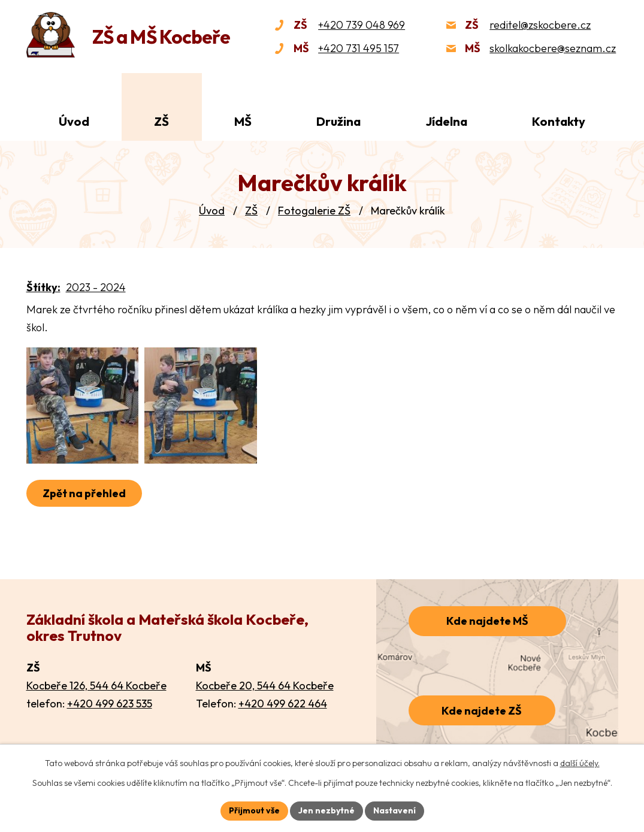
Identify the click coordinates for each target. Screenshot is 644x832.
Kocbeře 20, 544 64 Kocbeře (265, 686)
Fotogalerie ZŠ (314, 211)
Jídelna (447, 121)
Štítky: (43, 287)
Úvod (212, 211)
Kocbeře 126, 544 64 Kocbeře (96, 686)
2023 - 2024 (96, 287)
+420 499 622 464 (283, 704)
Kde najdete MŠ (487, 621)
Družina (338, 121)
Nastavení (394, 810)
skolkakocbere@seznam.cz (553, 48)
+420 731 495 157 (359, 48)
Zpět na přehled (84, 497)
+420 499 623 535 (110, 704)
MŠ (243, 121)
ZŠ (251, 211)
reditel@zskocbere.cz (540, 25)
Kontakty (559, 121)
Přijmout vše (254, 810)
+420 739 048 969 (362, 25)
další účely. (580, 763)
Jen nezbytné (326, 810)
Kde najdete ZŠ (482, 711)
